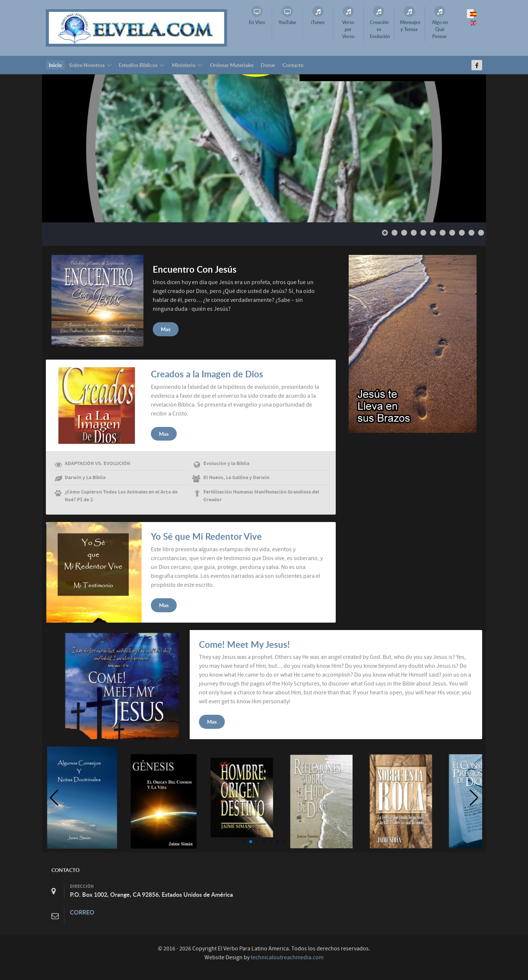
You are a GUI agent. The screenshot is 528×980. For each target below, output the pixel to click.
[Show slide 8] (452, 233)
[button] (244, 842)
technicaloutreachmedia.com (287, 957)
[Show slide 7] (443, 233)
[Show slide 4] (414, 233)
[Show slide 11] (481, 233)
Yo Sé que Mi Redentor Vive (206, 536)
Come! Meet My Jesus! (244, 644)
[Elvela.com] (136, 27)
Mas (166, 329)
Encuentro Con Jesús (195, 269)
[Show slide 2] (395, 233)
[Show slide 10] (471, 233)
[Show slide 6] (433, 233)
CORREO (82, 912)
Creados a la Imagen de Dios (207, 374)
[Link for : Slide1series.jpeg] (264, 148)
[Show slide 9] (462, 233)
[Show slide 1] (385, 233)
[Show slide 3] (404, 233)
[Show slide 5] (423, 233)
